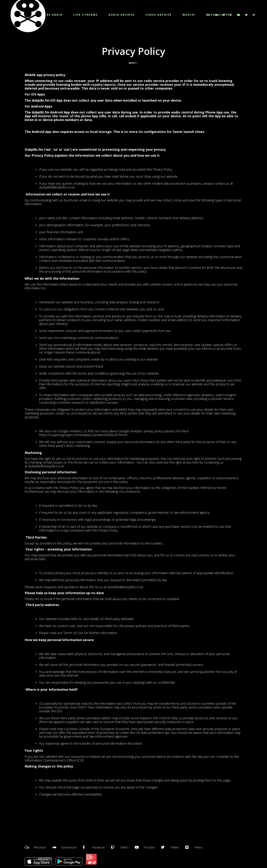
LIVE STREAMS (86, 15)
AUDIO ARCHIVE (122, 15)
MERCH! (189, 15)
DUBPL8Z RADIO (49, 15)
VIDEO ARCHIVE (159, 15)
